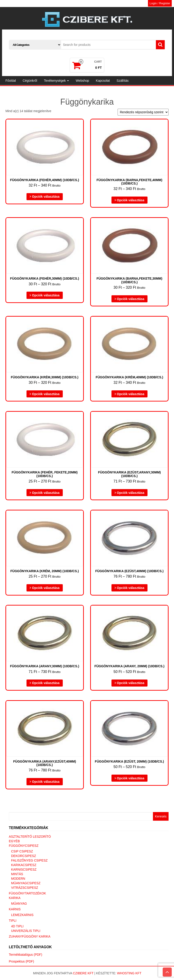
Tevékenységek (56, 81)
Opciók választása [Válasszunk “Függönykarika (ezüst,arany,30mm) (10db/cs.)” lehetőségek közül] (131, 493)
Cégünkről (30, 81)
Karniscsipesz (24, 869)
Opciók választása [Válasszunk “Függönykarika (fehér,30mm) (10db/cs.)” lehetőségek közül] (46, 295)
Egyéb (14, 841)
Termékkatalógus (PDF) (25, 955)
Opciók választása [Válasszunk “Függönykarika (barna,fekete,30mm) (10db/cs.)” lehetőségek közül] (131, 299)
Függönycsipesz (24, 846)
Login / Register (160, 3)
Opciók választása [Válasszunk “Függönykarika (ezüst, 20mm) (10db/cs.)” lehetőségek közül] (131, 778)
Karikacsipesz (24, 865)
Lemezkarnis (22, 915)
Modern (18, 879)
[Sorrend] (143, 112)
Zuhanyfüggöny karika (30, 936)
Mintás (17, 874)
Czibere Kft (83, 973)
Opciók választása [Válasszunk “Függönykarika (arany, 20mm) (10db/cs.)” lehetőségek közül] (131, 683)
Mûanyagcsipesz (26, 883)
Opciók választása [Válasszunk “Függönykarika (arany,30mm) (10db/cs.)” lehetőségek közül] (46, 683)
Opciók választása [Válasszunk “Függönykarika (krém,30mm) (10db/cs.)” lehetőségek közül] (46, 394)
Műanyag (19, 904)
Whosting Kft (129, 973)
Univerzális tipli (26, 931)
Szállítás (123, 81)
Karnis (15, 909)
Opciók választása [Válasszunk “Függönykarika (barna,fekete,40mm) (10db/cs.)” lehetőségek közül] (131, 200)
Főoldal (11, 81)
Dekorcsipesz (24, 856)
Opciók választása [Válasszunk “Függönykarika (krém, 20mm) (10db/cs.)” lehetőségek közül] (46, 588)
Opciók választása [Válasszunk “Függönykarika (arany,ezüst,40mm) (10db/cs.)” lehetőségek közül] (46, 782)
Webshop (82, 81)
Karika (15, 898)
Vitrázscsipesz (25, 888)
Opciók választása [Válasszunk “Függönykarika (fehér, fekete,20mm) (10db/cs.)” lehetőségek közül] (46, 493)
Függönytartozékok (27, 893)
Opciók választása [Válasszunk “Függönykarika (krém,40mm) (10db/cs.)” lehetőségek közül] (131, 394)
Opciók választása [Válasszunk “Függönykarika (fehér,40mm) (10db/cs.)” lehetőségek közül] (46, 197)
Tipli (13, 921)
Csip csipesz (22, 851)
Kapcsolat (103, 81)
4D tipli (17, 926)
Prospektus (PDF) (21, 961)
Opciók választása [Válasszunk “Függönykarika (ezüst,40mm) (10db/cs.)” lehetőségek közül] (131, 588)
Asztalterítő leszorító (30, 837)
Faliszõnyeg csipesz (29, 860)
